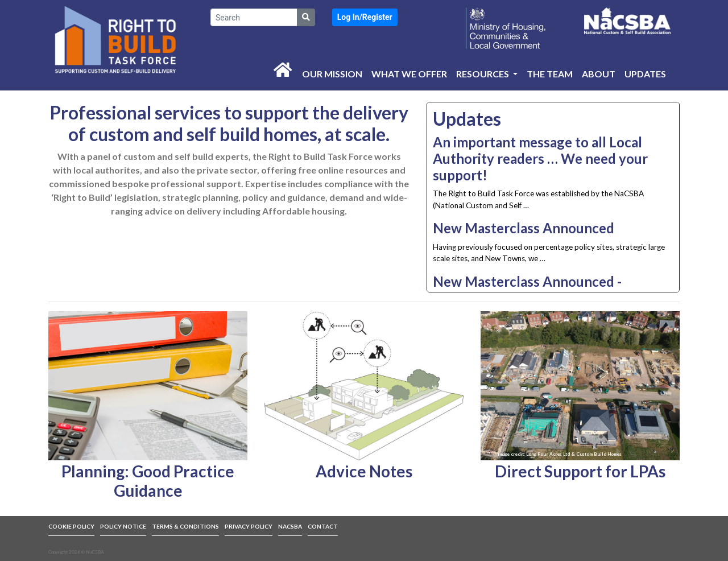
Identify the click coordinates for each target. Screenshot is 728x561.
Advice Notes (364, 471)
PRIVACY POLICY (249, 526)
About (599, 74)
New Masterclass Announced (524, 228)
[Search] (254, 17)
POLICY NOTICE (123, 526)
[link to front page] (115, 39)
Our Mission (332, 74)
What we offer (409, 74)
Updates (645, 74)
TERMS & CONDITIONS (185, 526)
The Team (550, 74)
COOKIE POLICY (71, 526)
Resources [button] (483, 74)
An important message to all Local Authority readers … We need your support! (540, 158)
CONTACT (323, 526)
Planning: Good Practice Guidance (148, 481)
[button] (365, 17)
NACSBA (290, 526)
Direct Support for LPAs (580, 471)
